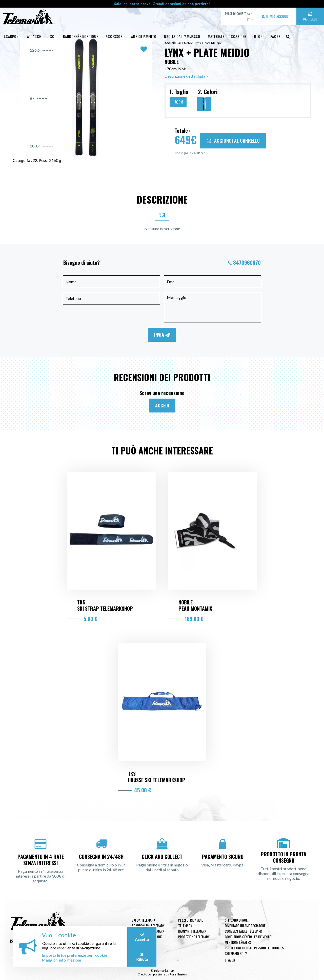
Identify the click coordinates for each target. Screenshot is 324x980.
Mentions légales (238, 942)
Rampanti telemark (192, 931)
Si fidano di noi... (237, 920)
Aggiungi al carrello (233, 141)
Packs (275, 36)
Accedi (162, 405)
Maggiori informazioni (61, 960)
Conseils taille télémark (243, 931)
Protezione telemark (194, 937)
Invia (162, 335)
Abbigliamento (144, 36)
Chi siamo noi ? (236, 953)
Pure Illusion (178, 974)
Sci (53, 36)
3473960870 (247, 263)
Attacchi (35, 36)
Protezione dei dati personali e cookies (254, 948)
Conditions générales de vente (248, 937)
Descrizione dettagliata (187, 76)
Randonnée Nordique (81, 36)
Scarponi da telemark (148, 925)
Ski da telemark (143, 920)
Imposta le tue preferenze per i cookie (74, 955)
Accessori (115, 36)
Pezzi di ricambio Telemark (191, 923)
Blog (258, 36)
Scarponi (12, 36)
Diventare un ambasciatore (245, 925)
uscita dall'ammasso (182, 36)
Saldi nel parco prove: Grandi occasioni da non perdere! (162, 4)
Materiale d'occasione (227, 36)
